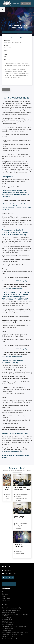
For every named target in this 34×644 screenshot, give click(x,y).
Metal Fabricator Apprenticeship (11, 610)
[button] (3, 9)
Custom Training (7, 488)
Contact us (5, 594)
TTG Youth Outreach (8, 622)
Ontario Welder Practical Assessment (13, 639)
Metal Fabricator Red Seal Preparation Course (22, 488)
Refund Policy (6, 600)
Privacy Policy (6, 598)
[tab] (6, 90)
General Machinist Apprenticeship (12, 608)
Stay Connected (26, 3)
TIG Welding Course (8, 624)
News (4, 596)
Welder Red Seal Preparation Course (20, 517)
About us (5, 592)
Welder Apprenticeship (9, 612)
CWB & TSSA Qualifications (19, 545)
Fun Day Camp (8, 618)
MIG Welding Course (8, 628)
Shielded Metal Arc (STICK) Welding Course (14, 626)
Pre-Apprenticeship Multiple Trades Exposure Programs (15, 615)
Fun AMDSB (7, 620)
